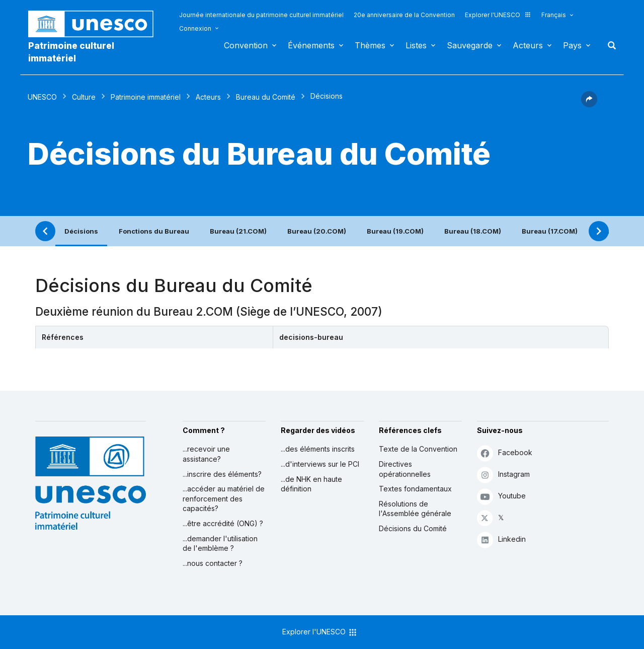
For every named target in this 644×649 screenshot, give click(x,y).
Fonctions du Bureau (154, 231)
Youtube (501, 496)
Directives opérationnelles (405, 469)
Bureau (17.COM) (550, 231)
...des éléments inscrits (318, 449)
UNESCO (42, 97)
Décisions (81, 231)
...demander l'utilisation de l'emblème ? (220, 544)
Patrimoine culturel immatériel (71, 52)
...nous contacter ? (213, 563)
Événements (311, 45)
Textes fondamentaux (415, 489)
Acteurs (528, 45)
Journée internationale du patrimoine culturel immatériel (261, 15)
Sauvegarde (470, 45)
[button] (589, 104)
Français (554, 15)
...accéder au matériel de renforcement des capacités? (224, 498)
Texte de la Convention (418, 449)
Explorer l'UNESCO (498, 15)
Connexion (195, 28)
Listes (416, 45)
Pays (572, 45)
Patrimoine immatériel (146, 97)
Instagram (503, 475)
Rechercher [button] (609, 45)
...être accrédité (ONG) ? (223, 523)
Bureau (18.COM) (473, 231)
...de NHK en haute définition (311, 484)
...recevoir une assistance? (206, 454)
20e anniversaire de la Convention (404, 15)
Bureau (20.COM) (317, 231)
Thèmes (370, 45)
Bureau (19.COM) (395, 231)
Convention (246, 45)
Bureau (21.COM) (238, 231)
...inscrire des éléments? (222, 474)
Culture (84, 97)
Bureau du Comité (266, 97)
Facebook (505, 453)
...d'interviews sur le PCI (320, 464)
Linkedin (501, 539)
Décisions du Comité (413, 528)
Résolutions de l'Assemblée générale (415, 509)
